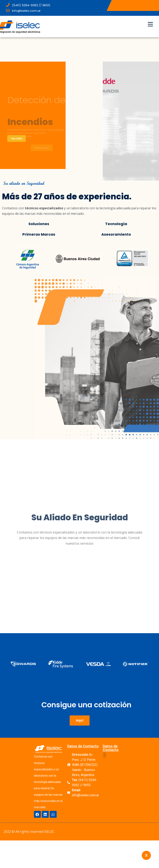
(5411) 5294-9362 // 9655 (28, 5)
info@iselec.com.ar (23, 11)
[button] (80, 720)
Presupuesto (42, 150)
